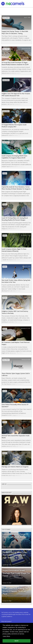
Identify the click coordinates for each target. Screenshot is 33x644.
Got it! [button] (16, 641)
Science (5, 173)
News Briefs (6, 18)
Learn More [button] (6, 636)
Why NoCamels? (6, 622)
